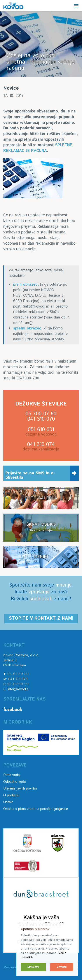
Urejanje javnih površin (20, 789)
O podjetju (11, 795)
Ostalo (8, 802)
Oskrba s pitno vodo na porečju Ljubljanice (36, 809)
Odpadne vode (15, 782)
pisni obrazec (25, 285)
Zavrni (62, 967)
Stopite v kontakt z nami (41, 618)
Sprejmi (33, 967)
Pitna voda (11, 775)
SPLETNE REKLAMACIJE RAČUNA (38, 148)
